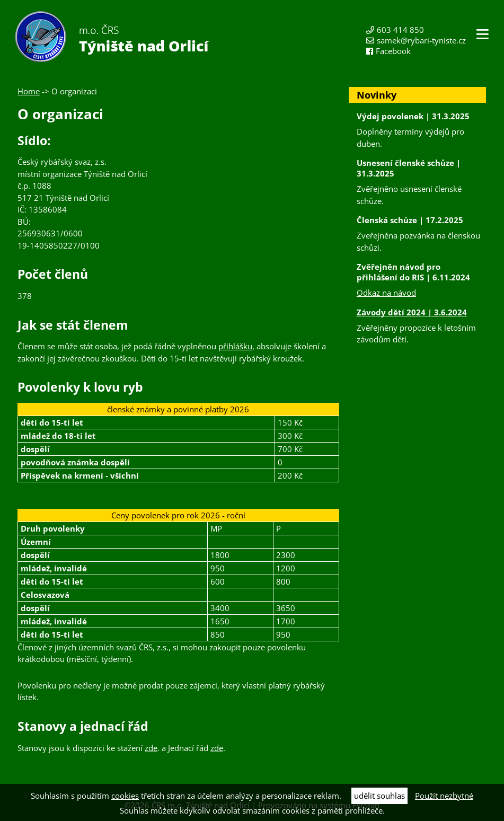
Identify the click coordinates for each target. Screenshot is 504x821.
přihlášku (235, 346)
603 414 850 (400, 30)
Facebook (393, 51)
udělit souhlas (379, 796)
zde (151, 748)
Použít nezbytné (444, 796)
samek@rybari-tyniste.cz (421, 40)
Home (29, 91)
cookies (125, 796)
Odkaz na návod (386, 293)
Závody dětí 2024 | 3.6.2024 (412, 312)
